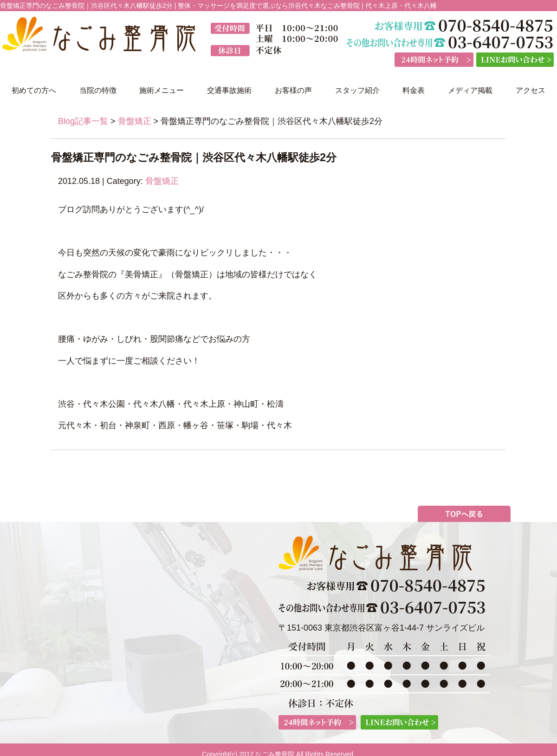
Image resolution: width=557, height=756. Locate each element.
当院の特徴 (98, 90)
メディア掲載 (470, 90)
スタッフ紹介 (357, 90)
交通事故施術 (229, 90)
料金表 (414, 90)
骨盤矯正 (135, 121)
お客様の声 (293, 90)
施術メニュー (162, 90)
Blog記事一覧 (83, 121)
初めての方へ (34, 90)
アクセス (531, 90)
